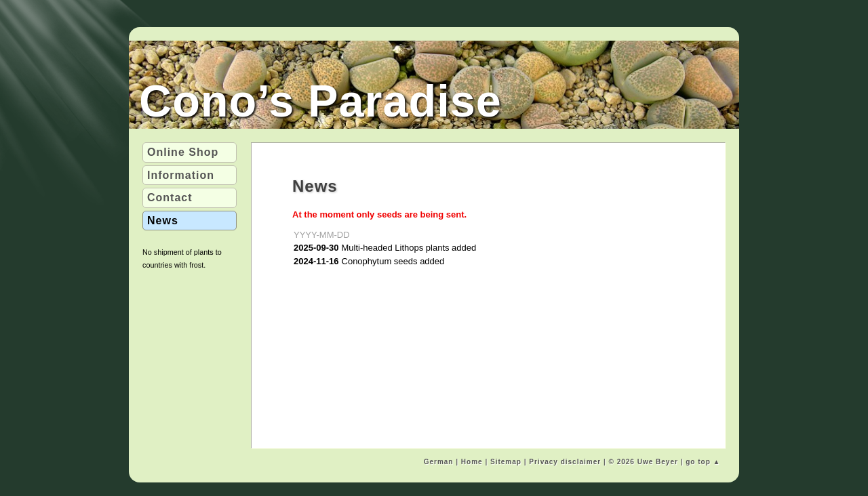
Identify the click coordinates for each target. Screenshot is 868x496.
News (163, 221)
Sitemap (506, 462)
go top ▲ (703, 462)
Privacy (565, 462)
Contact (170, 198)
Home (472, 462)
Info (181, 175)
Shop (183, 152)
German (439, 462)
